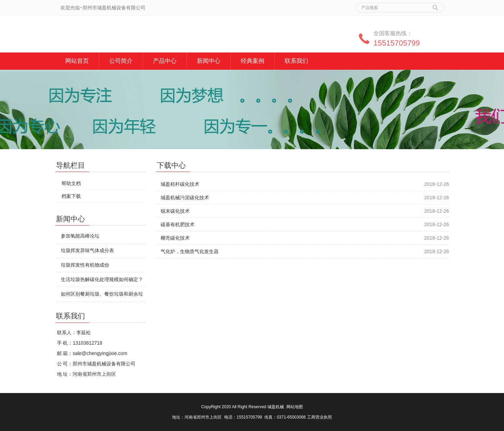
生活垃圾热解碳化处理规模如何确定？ (102, 279)
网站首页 (77, 61)
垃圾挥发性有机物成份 (85, 265)
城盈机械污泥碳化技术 (185, 198)
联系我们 (296, 61)
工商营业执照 (320, 417)
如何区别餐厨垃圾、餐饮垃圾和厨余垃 (102, 294)
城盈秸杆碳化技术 (180, 184)
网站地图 (295, 407)
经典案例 (253, 61)
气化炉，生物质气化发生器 (190, 251)
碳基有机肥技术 (178, 224)
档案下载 (71, 196)
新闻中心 (209, 61)
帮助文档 (71, 183)
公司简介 (121, 61)
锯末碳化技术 (175, 211)
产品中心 (165, 61)
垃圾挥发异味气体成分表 (87, 250)
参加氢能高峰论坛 (80, 236)
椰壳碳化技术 (175, 238)
